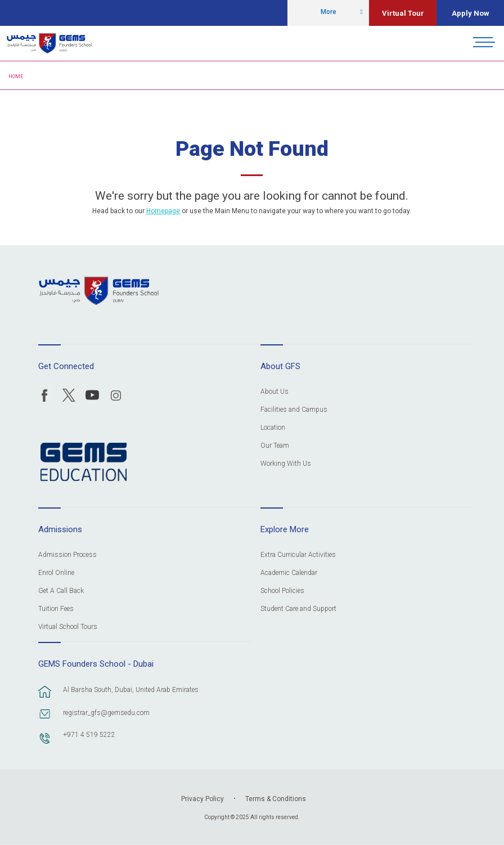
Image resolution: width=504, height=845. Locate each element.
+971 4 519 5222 (89, 735)
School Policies (282, 591)
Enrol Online (56, 573)
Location (273, 428)
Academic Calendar (289, 573)
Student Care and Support (298, 609)
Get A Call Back (61, 591)
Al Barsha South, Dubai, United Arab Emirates (131, 690)
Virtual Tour (403, 13)
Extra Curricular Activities (298, 555)
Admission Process (67, 555)
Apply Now (471, 13)
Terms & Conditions (276, 799)
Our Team (275, 446)
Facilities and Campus (294, 410)
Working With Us (286, 464)
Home (16, 77)
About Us (274, 392)
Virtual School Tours (68, 627)
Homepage (163, 211)
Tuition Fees (56, 609)
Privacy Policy (202, 799)
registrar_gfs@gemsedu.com (106, 713)
